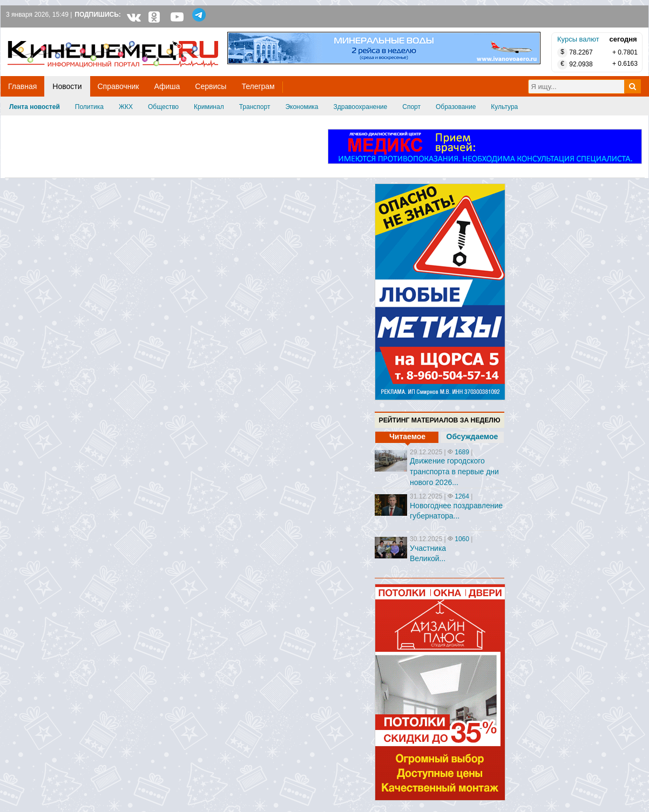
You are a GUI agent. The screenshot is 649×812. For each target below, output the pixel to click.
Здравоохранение (361, 107)
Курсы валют (578, 39)
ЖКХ (126, 107)
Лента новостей (35, 107)
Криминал (209, 107)
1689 (462, 452)
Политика (89, 107)
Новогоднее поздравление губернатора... (456, 511)
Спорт (411, 107)
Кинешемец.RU (48, 33)
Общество (163, 107)
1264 (462, 496)
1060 (462, 539)
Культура (504, 107)
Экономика (302, 107)
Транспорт (255, 107)
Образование (456, 107)
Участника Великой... (428, 554)
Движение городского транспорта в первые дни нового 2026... (454, 471)
